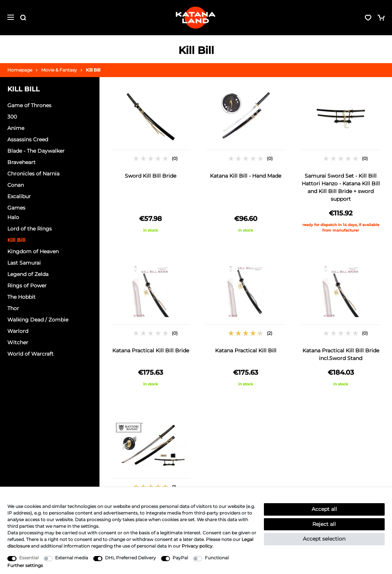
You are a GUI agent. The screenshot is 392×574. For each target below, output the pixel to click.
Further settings (25, 565)
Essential (29, 558)
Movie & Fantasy (59, 70)
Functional (217, 558)
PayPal (180, 558)
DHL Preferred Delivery (130, 558)
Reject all (324, 524)
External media (72, 558)
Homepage (20, 70)
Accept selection (324, 539)
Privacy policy (197, 546)
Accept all (324, 509)
